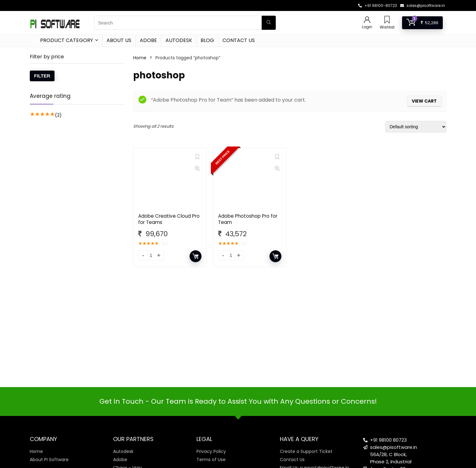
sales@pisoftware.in (426, 5)
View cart (424, 101)
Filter (42, 76)
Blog (207, 40)
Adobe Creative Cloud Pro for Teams (169, 219)
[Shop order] (416, 127)
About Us (119, 40)
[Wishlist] (387, 20)
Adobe (148, 40)
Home (140, 58)
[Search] (269, 23)
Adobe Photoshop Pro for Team (248, 219)
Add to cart (196, 256)
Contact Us (239, 40)
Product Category (67, 40)
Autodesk (179, 40)
